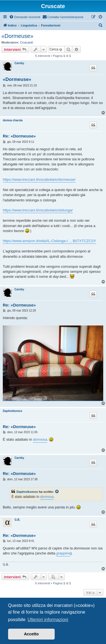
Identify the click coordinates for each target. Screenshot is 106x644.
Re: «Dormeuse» (19, 136)
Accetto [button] (31, 634)
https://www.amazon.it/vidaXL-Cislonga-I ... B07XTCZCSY (50, 241)
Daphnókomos (12, 411)
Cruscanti (26, 42)
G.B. (17, 520)
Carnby (19, 63)
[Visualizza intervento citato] (57, 492)
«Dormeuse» (17, 36)
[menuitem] (25, 17)
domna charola (13, 120)
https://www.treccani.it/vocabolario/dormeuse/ (39, 179)
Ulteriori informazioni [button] (48, 620)
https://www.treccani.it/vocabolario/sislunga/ (38, 210)
